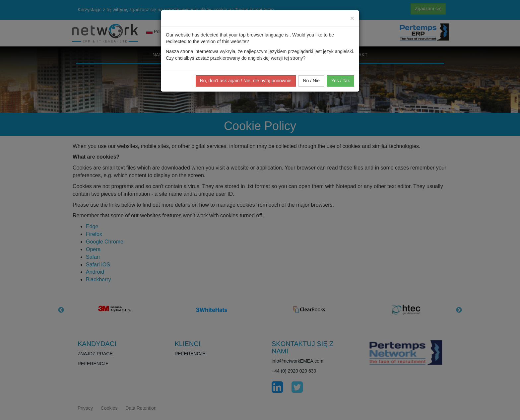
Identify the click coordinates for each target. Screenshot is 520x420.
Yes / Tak (341, 81)
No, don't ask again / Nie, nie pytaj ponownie (246, 81)
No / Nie (311, 81)
